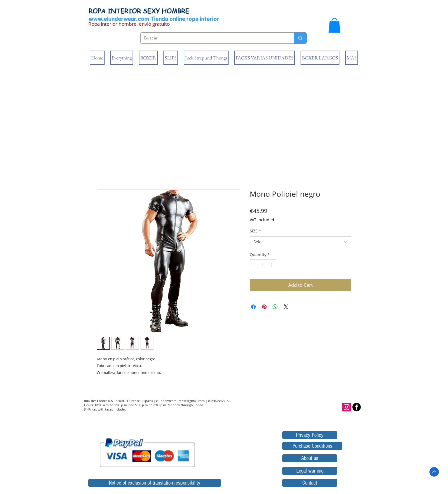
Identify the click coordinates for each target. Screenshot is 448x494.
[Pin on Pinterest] (264, 307)
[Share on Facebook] (253, 307)
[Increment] (272, 265)
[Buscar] (213, 38)
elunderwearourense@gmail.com (180, 401)
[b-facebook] (357, 407)
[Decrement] (254, 265)
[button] (334, 25)
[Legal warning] (310, 471)
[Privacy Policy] (310, 435)
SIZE (255, 231)
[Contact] (310, 483)
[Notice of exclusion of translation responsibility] (155, 483)
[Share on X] (286, 307)
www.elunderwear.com (119, 18)
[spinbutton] (263, 265)
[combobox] (300, 242)
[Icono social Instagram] (347, 407)
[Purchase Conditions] (312, 446)
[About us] (310, 458)
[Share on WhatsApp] (275, 307)
